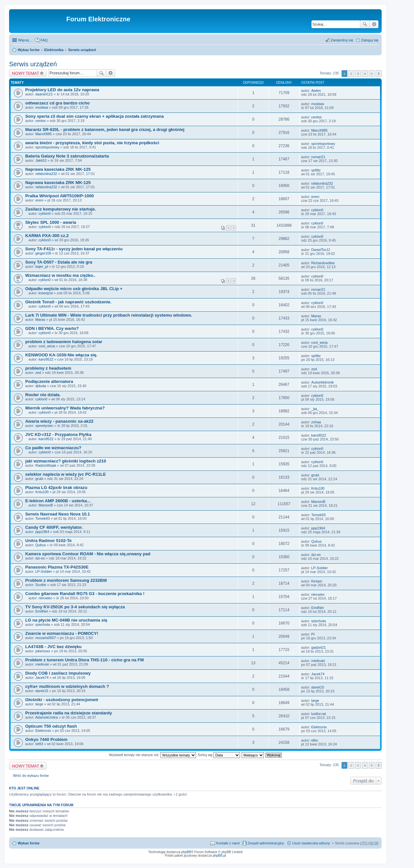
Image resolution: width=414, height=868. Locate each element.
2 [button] (351, 74)
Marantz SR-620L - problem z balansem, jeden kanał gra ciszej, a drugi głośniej (105, 130)
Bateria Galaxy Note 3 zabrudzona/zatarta (67, 156)
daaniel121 (44, 94)
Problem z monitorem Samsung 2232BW (66, 580)
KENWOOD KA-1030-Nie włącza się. (61, 355)
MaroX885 (44, 134)
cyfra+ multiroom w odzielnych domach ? (67, 686)
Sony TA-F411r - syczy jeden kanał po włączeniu (74, 249)
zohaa (316, 422)
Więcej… (25, 40)
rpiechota (43, 624)
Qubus (40, 545)
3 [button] (358, 74)
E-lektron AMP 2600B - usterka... (58, 501)
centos (40, 121)
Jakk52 (41, 160)
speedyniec (44, 426)
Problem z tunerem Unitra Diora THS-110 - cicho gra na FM (84, 660)
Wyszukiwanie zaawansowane (374, 24)
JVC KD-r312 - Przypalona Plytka (58, 434)
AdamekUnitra (47, 717)
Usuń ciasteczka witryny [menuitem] (311, 843)
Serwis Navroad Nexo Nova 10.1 (58, 514)
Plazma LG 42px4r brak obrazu (56, 488)
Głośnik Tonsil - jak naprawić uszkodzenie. (68, 302)
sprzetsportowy (47, 147)
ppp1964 (42, 532)
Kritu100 (42, 492)
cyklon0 (44, 213)
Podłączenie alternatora (49, 381)
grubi (39, 479)
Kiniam (317, 581)
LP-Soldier (44, 571)
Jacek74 (42, 678)
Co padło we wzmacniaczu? (53, 448)
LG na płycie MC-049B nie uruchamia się (66, 620)
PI (313, 634)
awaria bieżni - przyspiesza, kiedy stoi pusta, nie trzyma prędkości (92, 143)
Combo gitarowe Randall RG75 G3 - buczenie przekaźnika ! (85, 594)
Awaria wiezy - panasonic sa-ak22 (59, 421)
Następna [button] (379, 74)
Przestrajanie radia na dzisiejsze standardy (69, 713)
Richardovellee (323, 263)
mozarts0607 (46, 638)
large (39, 704)
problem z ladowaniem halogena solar (64, 342)
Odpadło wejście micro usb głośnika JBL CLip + (74, 289)
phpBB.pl (219, 856)
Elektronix (43, 731)
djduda (41, 386)
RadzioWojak (46, 465)
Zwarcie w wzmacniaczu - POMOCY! (62, 633)
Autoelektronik (322, 382)
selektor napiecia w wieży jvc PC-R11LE (65, 474)
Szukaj (365, 24)
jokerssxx (43, 651)
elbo (315, 740)
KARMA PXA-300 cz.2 (47, 236)
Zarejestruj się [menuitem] (342, 40)
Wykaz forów (29, 50)
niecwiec (45, 598)
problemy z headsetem (48, 368)
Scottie (41, 585)
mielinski (42, 664)
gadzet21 (318, 647)
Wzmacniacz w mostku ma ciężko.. (60, 275)
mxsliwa (42, 107)
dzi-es (40, 558)
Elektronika (54, 50)
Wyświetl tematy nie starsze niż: (153, 755)
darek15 (42, 691)
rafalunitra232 (46, 174)
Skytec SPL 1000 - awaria (51, 222)
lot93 (39, 744)
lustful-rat (318, 714)
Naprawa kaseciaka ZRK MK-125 (58, 169)
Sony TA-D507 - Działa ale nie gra (59, 262)
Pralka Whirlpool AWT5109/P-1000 (60, 196)
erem (39, 200)
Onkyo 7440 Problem (46, 739)
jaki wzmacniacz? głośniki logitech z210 (66, 461)
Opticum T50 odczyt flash (51, 726)
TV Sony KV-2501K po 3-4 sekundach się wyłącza (75, 607)
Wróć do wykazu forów (31, 776)
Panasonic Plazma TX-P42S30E (57, 567)
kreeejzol (46, 293)
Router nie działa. (43, 395)
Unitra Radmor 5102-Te (48, 541)
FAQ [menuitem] (44, 40)
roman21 (318, 157)
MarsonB (46, 505)
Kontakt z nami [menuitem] (228, 843)
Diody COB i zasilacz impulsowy (58, 673)
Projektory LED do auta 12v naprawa (62, 90)
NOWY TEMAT (26, 73)
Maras (40, 320)
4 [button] (365, 74)
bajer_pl (42, 266)
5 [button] (372, 74)
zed (38, 373)
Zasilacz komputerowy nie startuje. (60, 209)
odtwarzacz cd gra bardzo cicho (57, 103)
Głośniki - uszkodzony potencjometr (62, 700)
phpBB (186, 852)
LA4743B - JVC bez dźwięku (53, 647)
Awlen (316, 91)
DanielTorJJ (320, 250)
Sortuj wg (219, 755)
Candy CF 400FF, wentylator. (54, 527)
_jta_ (315, 409)
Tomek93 (43, 518)
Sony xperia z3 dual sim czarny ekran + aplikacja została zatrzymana (94, 116)
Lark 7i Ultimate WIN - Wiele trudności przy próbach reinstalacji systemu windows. (109, 315)
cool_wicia (47, 346)
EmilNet (42, 611)
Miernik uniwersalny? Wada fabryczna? (65, 408)
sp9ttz (316, 170)
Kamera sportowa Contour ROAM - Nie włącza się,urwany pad (88, 554)
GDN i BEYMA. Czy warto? (52, 328)
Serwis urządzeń (82, 50)
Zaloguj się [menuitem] (370, 40)
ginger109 (43, 253)
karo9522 (46, 359)
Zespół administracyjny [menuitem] (266, 843)
